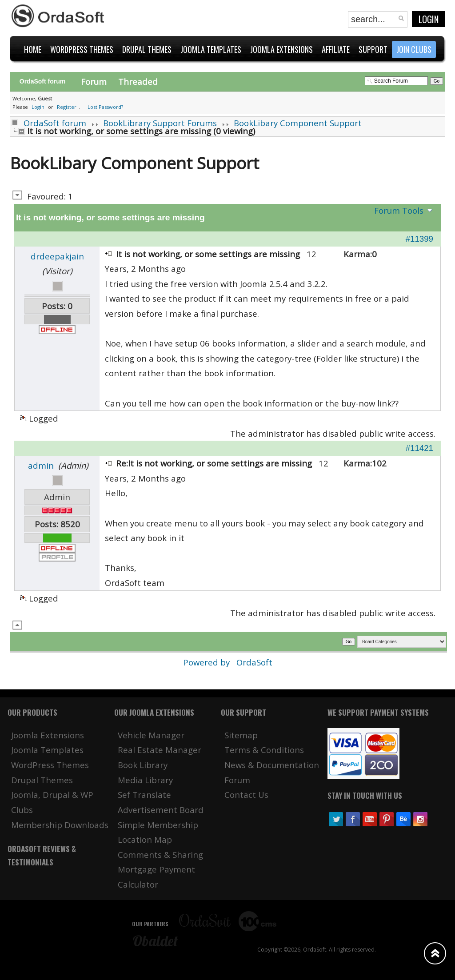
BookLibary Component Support (298, 123)
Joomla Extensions (48, 735)
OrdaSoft (254, 662)
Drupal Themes (42, 780)
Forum (94, 82)
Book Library (143, 765)
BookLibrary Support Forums (160, 123)
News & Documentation (272, 765)
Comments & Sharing (160, 855)
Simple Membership (158, 825)
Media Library (145, 780)
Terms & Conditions (264, 750)
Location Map (145, 839)
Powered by (208, 662)
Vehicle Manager (151, 735)
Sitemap (241, 735)
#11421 (419, 448)
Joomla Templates (47, 750)
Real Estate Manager (160, 750)
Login (429, 19)
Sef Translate (144, 795)
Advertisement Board (161, 810)
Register (67, 107)
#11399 (419, 239)
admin (41, 465)
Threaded (138, 82)
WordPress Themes (50, 765)
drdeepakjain (57, 256)
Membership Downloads (60, 825)
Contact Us (246, 795)
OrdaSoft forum (55, 123)
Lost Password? (105, 107)
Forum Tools (399, 210)
